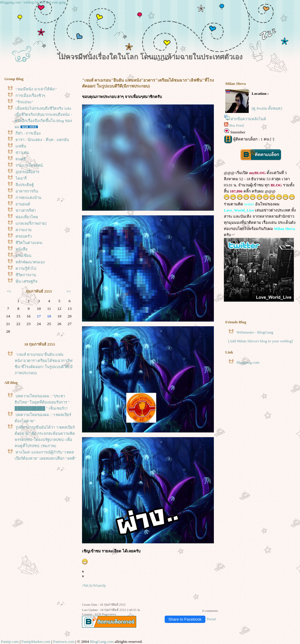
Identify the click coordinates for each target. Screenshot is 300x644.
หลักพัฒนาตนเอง (30, 262)
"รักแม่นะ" (24, 102)
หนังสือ (22, 249)
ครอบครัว (24, 236)
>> (69, 291)
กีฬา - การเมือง (28, 133)
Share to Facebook (185, 619)
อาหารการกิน (27, 191)
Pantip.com (10, 642)
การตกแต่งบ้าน (28, 198)
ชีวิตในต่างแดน (29, 243)
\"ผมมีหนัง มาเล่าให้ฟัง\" (36, 89)
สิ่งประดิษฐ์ (25, 185)
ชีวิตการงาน (26, 275)
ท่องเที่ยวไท (27, 217)
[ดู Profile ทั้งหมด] (267, 108)
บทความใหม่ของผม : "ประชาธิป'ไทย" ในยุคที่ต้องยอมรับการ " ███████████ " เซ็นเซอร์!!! (42, 402)
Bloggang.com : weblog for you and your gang (33, 2)
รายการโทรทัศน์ (29, 165)
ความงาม (24, 230)
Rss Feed (237, 125)
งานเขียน (23, 256)
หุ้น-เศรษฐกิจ (26, 281)
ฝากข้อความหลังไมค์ (248, 119)
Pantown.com (64, 642)
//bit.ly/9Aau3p (94, 585)
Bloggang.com (248, 362)
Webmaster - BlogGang (255, 332)
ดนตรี (21, 159)
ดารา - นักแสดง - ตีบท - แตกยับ (42, 140)
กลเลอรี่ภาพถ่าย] (31, 223)
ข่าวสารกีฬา (26, 211)
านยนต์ (23, 204)
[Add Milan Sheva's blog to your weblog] (260, 341)
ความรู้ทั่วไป (26, 268)
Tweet (211, 619)
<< (9, 291)
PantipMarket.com (36, 642)
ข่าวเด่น (22, 153)
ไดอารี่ (21, 178)
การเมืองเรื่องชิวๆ (30, 96)
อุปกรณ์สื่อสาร (27, 172)
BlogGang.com (102, 642)
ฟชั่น (21, 146)
